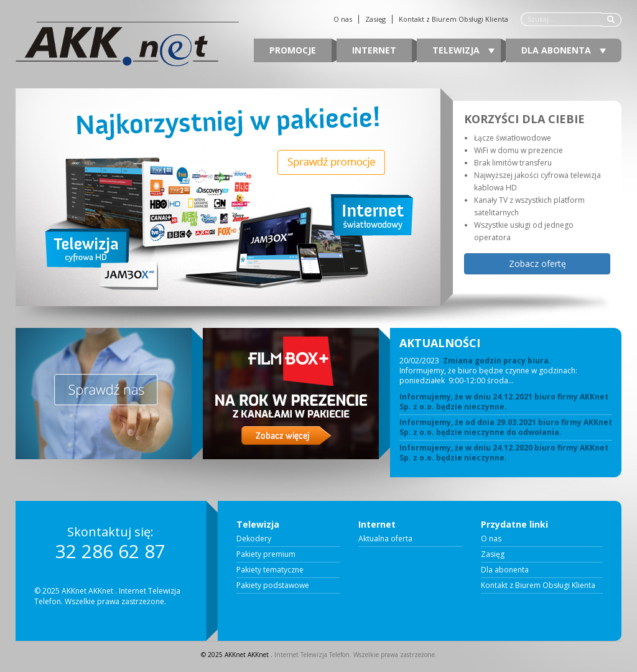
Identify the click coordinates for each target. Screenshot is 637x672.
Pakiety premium (266, 554)
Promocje (293, 50)
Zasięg (375, 19)
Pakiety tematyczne (270, 570)
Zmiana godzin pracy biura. (497, 361)
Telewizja (463, 50)
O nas (343, 19)
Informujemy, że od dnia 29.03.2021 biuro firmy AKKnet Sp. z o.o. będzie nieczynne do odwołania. (506, 427)
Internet (374, 50)
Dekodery (254, 539)
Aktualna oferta (385, 539)
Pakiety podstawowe (273, 586)
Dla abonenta (564, 50)
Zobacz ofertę (537, 264)
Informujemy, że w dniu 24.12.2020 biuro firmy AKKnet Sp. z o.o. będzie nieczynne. (504, 453)
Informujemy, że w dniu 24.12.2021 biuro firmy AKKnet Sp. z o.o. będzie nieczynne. (504, 402)
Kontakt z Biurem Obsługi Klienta (453, 19)
